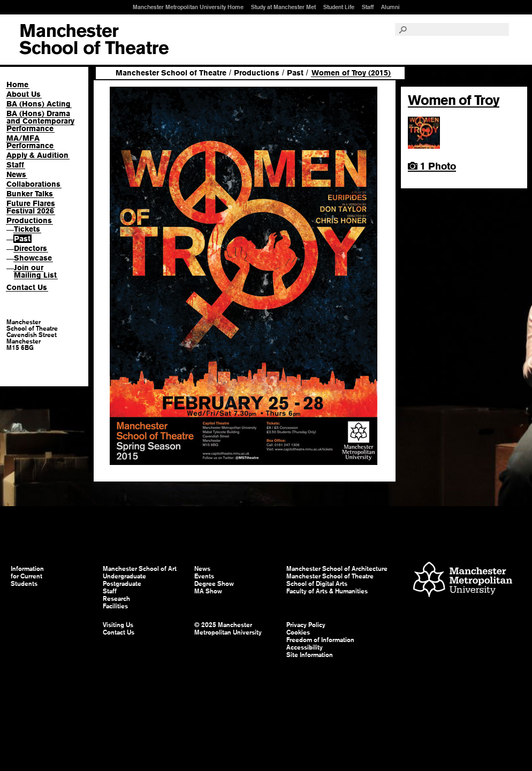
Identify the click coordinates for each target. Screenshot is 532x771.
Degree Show (214, 584)
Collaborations (33, 184)
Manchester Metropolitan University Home (188, 7)
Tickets (27, 229)
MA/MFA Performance (30, 142)
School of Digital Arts (317, 584)
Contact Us (27, 287)
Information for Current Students (27, 576)
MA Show (208, 591)
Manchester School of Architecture (337, 569)
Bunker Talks (30, 194)
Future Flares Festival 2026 (31, 207)
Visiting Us (118, 625)
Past (22, 239)
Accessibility (305, 647)
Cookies (298, 632)
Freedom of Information (320, 640)
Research (116, 599)
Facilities (115, 606)
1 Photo (432, 166)
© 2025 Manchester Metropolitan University (228, 629)
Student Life (339, 7)
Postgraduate (122, 584)
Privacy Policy (306, 625)
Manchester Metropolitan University (463, 581)
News (16, 174)
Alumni (390, 7)
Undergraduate (124, 576)
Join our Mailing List (35, 271)
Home (17, 85)
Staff (368, 7)
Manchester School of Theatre (171, 73)
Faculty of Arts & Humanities (327, 591)
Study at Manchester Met (283, 7)
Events (204, 576)
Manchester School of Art (94, 40)
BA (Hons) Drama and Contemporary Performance (40, 121)
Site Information (310, 655)
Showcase (33, 258)
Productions (29, 220)
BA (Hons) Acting (39, 104)
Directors (31, 248)
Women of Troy (454, 100)
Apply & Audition (37, 155)
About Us (24, 94)
